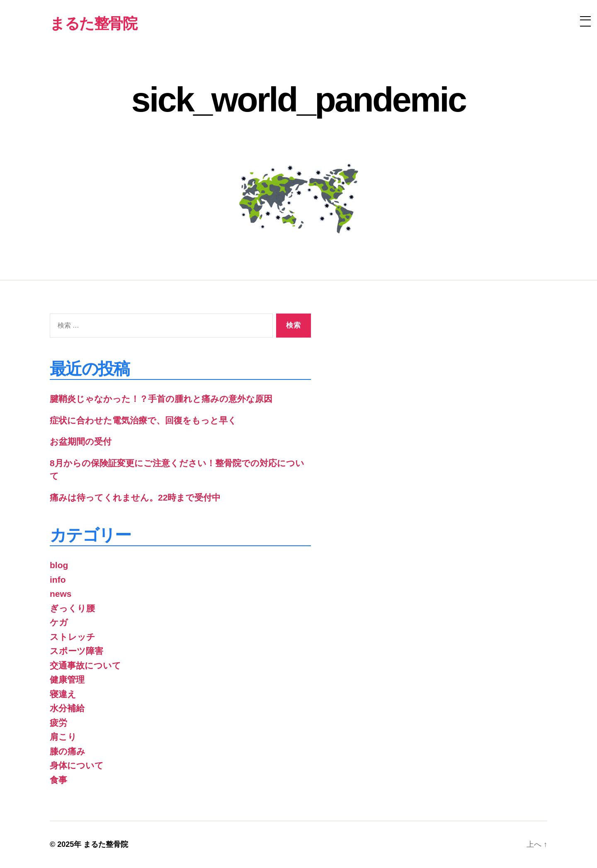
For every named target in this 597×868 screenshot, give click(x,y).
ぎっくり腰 (72, 608)
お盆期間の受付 (81, 441)
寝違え (63, 694)
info (58, 580)
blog (59, 565)
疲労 (58, 723)
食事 (58, 780)
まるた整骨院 (106, 844)
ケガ (59, 622)
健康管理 (67, 680)
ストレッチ (73, 637)
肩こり (63, 737)
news (61, 594)
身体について (77, 765)
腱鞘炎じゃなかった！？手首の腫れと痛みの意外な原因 (161, 399)
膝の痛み (68, 751)
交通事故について (85, 665)
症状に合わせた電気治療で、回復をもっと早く (143, 420)
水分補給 (67, 708)
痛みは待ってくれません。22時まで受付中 (135, 497)
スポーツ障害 (76, 651)
